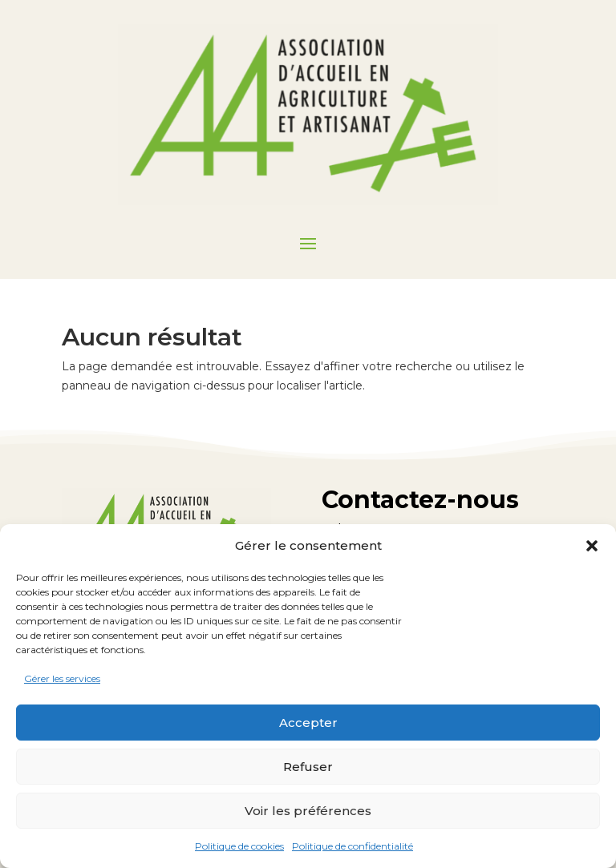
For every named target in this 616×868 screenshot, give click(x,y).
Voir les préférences (308, 811)
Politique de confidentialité (353, 846)
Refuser (308, 767)
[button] (592, 546)
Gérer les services (62, 678)
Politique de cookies (239, 846)
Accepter (308, 723)
